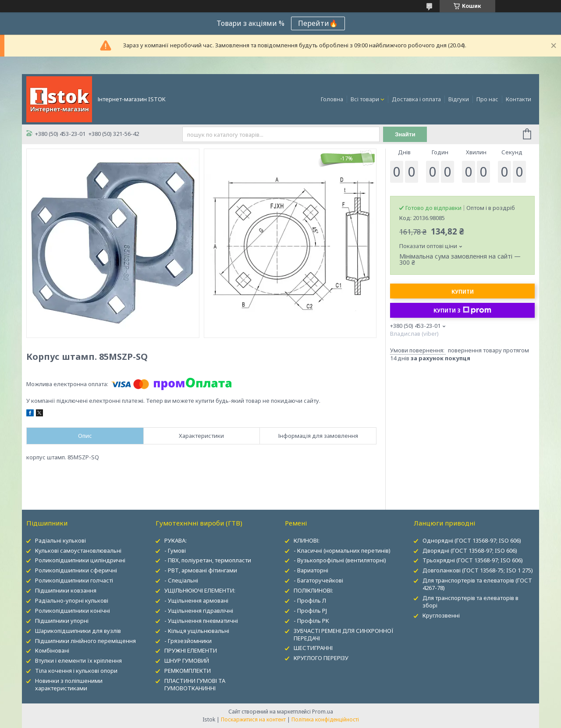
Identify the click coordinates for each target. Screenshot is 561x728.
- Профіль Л (310, 600)
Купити (463, 292)
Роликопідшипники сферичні (76, 570)
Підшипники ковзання (66, 590)
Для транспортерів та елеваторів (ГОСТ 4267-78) (477, 584)
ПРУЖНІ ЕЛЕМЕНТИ (191, 650)
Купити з (462, 310)
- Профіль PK (311, 621)
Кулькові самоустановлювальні (78, 550)
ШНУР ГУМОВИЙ (187, 661)
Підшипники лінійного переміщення (85, 641)
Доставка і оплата (416, 99)
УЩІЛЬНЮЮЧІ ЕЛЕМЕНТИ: (200, 590)
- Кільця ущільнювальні (197, 631)
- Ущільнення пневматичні (201, 621)
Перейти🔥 (318, 23)
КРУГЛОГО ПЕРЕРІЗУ (321, 658)
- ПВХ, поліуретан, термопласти (208, 560)
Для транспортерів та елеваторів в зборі (470, 602)
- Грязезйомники (188, 641)
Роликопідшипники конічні (73, 611)
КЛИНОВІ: (307, 540)
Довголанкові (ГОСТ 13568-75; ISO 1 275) (478, 570)
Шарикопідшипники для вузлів (78, 631)
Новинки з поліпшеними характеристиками (69, 684)
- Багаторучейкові (318, 580)
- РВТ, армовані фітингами (201, 570)
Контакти (518, 99)
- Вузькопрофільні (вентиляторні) (340, 560)
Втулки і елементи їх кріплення (78, 661)
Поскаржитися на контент (253, 719)
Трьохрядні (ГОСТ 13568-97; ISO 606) (473, 560)
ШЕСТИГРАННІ (313, 648)
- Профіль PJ (310, 611)
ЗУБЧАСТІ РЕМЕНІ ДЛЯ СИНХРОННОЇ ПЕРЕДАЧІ (344, 634)
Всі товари (365, 99)
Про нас (487, 99)
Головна (332, 99)
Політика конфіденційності (325, 719)
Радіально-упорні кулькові (72, 600)
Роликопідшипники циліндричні (80, 560)
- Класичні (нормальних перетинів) (342, 550)
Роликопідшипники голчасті (74, 580)
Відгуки (459, 99)
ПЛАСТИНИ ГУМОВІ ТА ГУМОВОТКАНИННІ (195, 684)
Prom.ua (323, 712)
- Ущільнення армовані (196, 600)
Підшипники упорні (62, 621)
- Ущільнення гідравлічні (199, 611)
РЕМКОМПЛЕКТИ (188, 671)
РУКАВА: (176, 540)
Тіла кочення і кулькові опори (76, 671)
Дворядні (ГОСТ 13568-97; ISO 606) (470, 550)
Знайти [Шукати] (405, 134)
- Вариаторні (311, 570)
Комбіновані (52, 650)
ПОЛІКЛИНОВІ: (313, 590)
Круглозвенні (441, 615)
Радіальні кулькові (60, 540)
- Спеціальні (181, 580)
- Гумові (175, 550)
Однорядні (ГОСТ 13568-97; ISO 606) (472, 540)
